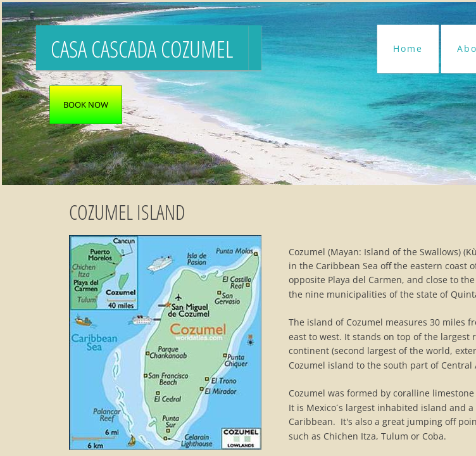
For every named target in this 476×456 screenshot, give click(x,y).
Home (408, 48)
